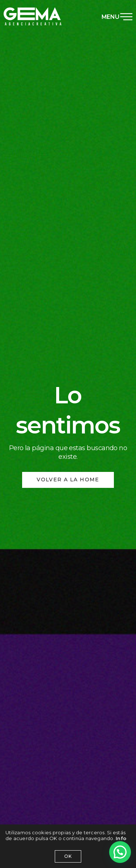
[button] (120, 852)
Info (121, 838)
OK (68, 856)
